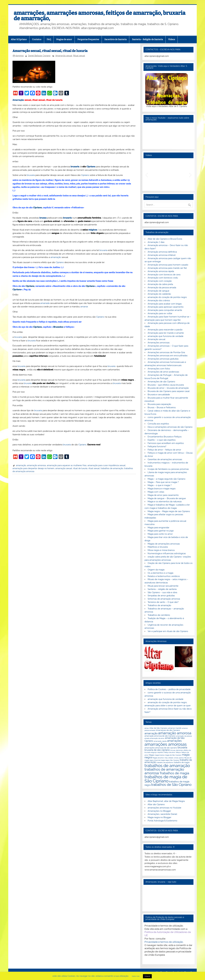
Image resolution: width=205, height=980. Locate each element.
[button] (147, 174)
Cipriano (91, 167)
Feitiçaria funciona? (157, 446)
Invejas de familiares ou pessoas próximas (168, 469)
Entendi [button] (147, 976)
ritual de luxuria (80, 468)
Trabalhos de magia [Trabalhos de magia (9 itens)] (174, 773)
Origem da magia (156, 570)
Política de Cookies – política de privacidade (169, 689)
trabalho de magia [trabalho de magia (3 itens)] (182, 762)
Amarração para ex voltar (160, 313)
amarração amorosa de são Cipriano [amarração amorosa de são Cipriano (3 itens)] (160, 736)
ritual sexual (94, 468)
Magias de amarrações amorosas (164, 544)
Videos (172, 39)
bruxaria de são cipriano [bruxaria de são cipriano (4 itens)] (157, 750)
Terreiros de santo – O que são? (163, 602)
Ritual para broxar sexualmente (163, 586)
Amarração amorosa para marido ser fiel (167, 268)
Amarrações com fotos (159, 369)
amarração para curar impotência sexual (106, 465)
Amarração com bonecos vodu (163, 278)
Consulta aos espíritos (158, 424)
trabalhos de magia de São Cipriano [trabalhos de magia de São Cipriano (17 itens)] (166, 779)
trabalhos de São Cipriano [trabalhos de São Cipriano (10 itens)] (171, 785)
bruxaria (75, 167)
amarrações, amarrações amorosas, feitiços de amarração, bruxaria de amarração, (100, 16)
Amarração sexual (64, 56)
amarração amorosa (36, 465)
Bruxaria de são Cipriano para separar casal (169, 391)
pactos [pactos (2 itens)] (181, 758)
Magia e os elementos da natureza (165, 502)
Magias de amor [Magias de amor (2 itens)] (158, 758)
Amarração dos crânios (159, 300)
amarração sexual (64, 468)
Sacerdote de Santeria (115, 39)
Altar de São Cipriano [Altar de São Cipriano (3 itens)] (158, 728)
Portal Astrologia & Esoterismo (162, 821)
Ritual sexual (79, 56)
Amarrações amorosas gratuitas (163, 359)
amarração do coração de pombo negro (167, 297)
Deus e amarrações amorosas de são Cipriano (170, 427)
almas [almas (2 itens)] (147, 728)
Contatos (37, 39)
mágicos (93, 230)
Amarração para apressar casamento (166, 307)
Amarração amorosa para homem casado (168, 265)
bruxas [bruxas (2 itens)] (173, 750)
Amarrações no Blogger (159, 811)
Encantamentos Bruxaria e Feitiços (165, 437)
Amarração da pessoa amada (162, 288)
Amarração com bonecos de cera (164, 275)
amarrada (45, 303)
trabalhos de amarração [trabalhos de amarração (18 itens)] (167, 766)
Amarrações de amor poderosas (163, 372)
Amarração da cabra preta (160, 284)
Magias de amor (64, 39)
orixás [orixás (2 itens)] (176, 758)
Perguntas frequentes (88, 39)
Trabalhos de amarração (159, 605)
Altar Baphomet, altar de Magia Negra (166, 801)
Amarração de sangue (158, 291)
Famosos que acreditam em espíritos (166, 443)
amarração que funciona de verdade (165, 336)
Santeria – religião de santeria (162, 589)
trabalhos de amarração (112, 468)
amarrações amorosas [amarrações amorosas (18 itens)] (166, 744)
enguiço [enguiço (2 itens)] (154, 752)
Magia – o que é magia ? (160, 485)
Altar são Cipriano (156, 804)
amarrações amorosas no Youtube (164, 808)
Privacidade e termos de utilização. (164, 942)
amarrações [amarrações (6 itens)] (174, 741)
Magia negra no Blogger (159, 817)
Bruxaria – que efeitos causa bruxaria (166, 385)
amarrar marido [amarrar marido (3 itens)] (175, 728)
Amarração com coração (160, 281)
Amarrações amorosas (159, 343)
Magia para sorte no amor (160, 534)
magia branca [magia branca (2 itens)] (160, 755)
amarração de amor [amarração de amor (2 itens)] (157, 738)
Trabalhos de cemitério (159, 615)
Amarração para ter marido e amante (166, 333)
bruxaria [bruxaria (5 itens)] (182, 747)
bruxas (43, 218)
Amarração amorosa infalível (162, 255)
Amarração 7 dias (156, 242)
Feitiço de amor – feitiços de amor (164, 450)
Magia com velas (156, 492)
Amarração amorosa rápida (161, 271)
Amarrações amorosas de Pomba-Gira (166, 352)
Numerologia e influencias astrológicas (167, 553)
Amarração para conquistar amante (165, 310)
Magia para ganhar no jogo (161, 531)
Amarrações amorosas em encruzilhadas (168, 356)
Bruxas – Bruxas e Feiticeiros (162, 407)
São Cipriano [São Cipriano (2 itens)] (175, 760)
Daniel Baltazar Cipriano (39, 56)
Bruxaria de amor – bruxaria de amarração (168, 388)
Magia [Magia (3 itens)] (151, 755)
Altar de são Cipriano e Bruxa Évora (165, 239)
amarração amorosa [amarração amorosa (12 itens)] (175, 733)
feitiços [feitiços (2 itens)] (178, 752)
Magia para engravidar (158, 528)
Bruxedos (58, 327)
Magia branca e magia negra (162, 489)
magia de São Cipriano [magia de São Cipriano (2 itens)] (173, 755)
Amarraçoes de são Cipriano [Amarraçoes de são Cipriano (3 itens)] (168, 730)
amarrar (84, 307)
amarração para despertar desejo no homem (33, 468)
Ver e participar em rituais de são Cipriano (168, 631)
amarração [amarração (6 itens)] (151, 733)
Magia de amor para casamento (163, 495)
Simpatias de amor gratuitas (161, 596)
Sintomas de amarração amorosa (164, 599)
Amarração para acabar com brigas (165, 304)
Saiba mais (136, 976)
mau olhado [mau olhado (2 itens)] (169, 758)
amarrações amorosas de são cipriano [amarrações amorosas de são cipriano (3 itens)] (161, 748)
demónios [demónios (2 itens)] (180, 750)
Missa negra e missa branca (161, 550)
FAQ (49, 39)
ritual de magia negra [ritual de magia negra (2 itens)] (162, 760)
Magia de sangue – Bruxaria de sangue (167, 498)
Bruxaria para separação (159, 404)
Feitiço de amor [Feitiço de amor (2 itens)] (170, 752)
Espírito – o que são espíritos (162, 440)
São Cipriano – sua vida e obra (162, 592)
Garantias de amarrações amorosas (165, 459)
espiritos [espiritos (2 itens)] (160, 752)
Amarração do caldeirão (159, 294)
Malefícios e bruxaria (158, 547)
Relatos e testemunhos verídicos (164, 576)
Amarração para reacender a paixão (165, 330)
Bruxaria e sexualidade (159, 395)
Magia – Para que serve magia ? (163, 482)
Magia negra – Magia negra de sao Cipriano (169, 511)
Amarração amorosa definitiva (162, 252)
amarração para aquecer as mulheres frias (67, 465)
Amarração (18, 100)
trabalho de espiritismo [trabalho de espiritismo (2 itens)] (165, 762)
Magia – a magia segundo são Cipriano (166, 479)
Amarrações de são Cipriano (161, 382)
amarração (56, 257)
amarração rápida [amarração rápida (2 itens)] (160, 741)
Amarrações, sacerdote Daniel (162, 814)
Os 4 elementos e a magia (160, 573)
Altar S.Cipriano (19, 39)
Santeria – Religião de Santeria (147, 39)
